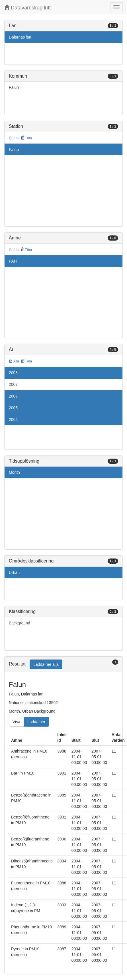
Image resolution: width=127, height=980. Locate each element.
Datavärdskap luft (27, 8)
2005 (13, 408)
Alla (14, 361)
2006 (13, 396)
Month (14, 472)
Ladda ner (36, 722)
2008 (13, 373)
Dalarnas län (20, 37)
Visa (16, 722)
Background (20, 623)
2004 (13, 420)
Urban (14, 572)
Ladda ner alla (46, 664)
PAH (13, 261)
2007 (13, 384)
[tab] (63, 665)
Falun (14, 87)
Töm (26, 138)
